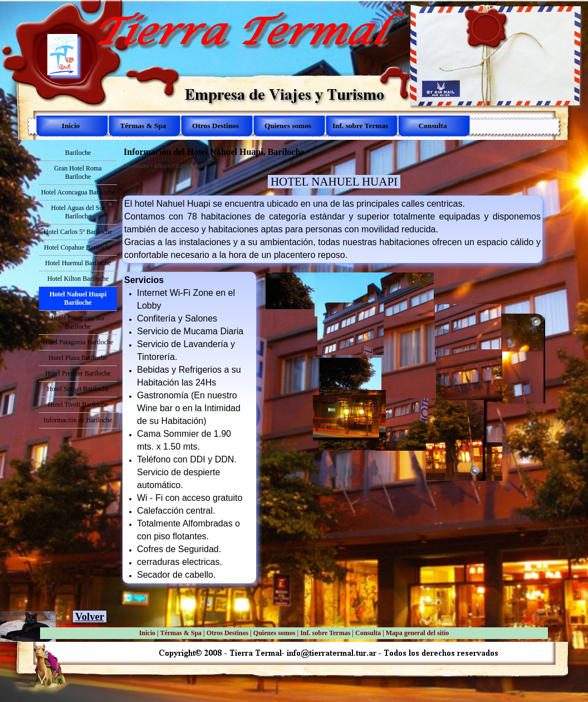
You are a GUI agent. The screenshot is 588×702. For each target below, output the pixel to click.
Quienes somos (275, 633)
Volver (90, 616)
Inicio (147, 633)
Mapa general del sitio (418, 633)
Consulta (368, 633)
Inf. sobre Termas (325, 633)
